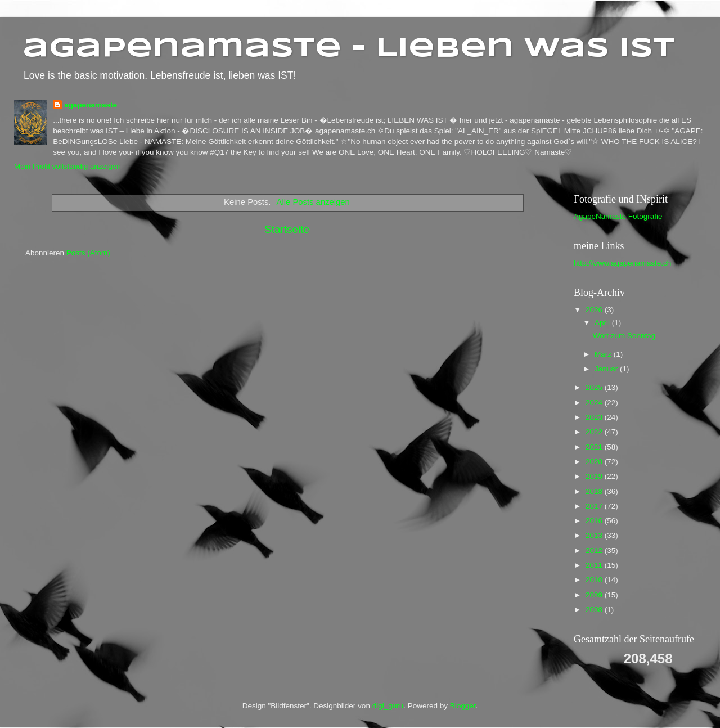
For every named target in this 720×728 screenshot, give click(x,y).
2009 (595, 595)
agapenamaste (91, 105)
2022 (595, 432)
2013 (595, 535)
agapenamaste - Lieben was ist (348, 49)
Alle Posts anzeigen (313, 202)
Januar (607, 369)
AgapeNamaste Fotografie (618, 216)
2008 (595, 610)
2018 (595, 491)
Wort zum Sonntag (624, 336)
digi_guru (388, 706)
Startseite (287, 229)
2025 (595, 387)
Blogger (463, 706)
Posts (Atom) (88, 253)
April (603, 323)
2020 (595, 462)
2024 (595, 403)
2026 (595, 310)
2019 (595, 476)
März (604, 354)
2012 (595, 551)
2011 (595, 565)
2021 (595, 447)
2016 (595, 521)
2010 (595, 580)
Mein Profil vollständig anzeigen (67, 166)
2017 (595, 506)
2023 (595, 417)
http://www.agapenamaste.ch (622, 263)
